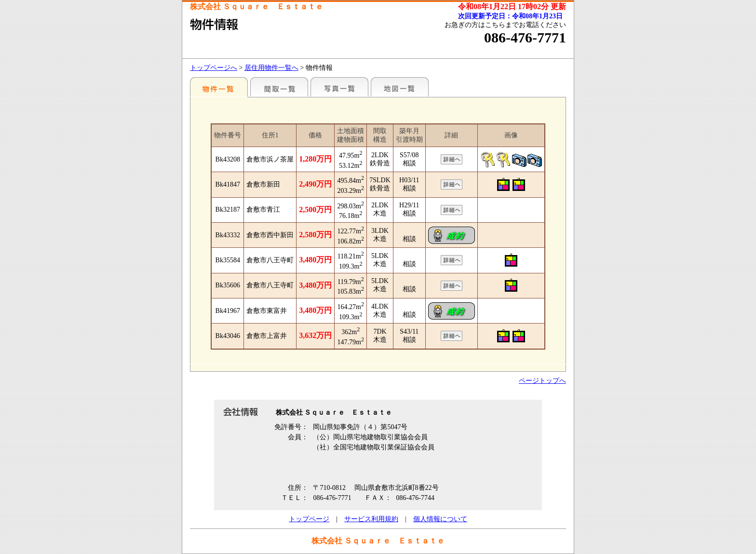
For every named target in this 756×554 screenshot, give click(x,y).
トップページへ (214, 68)
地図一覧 (400, 87)
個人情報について (440, 519)
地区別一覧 (219, 87)
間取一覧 (279, 87)
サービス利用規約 (371, 519)
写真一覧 (339, 87)
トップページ (309, 519)
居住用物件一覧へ (271, 68)
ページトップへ (542, 381)
